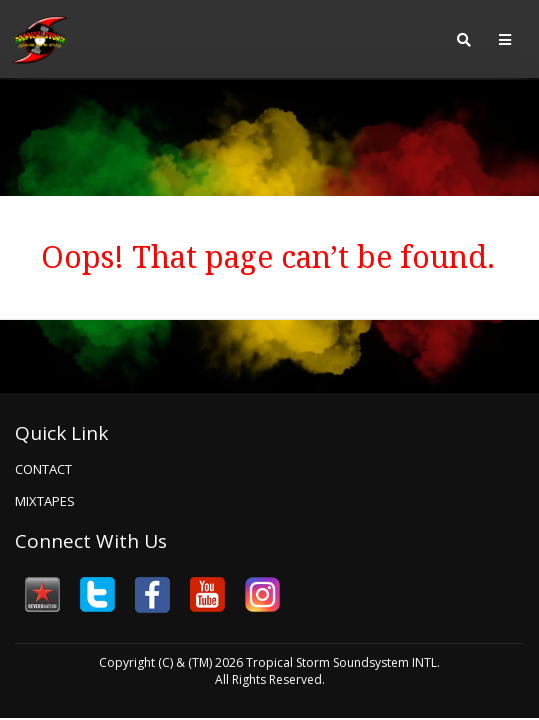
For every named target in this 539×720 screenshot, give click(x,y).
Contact (43, 469)
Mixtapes (45, 501)
